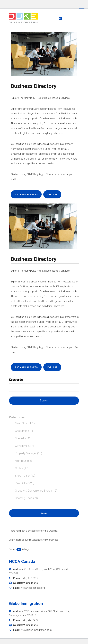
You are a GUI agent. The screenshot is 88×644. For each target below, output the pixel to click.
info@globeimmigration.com (36, 630)
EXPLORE (52, 195)
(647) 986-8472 (30, 620)
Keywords (16, 380)
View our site (30, 583)
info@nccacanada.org (33, 588)
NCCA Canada (22, 562)
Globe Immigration (26, 604)
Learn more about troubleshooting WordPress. (34, 540)
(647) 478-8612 (30, 578)
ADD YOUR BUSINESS (26, 195)
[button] (82, 7)
